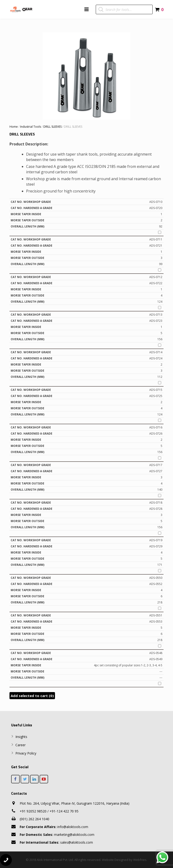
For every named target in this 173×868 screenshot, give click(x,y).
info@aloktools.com (54, 827)
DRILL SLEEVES (52, 127)
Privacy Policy (26, 753)
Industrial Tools (31, 127)
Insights (21, 737)
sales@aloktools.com (56, 842)
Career (20, 745)
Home (14, 127)
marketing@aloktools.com (57, 835)
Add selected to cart (32, 696)
